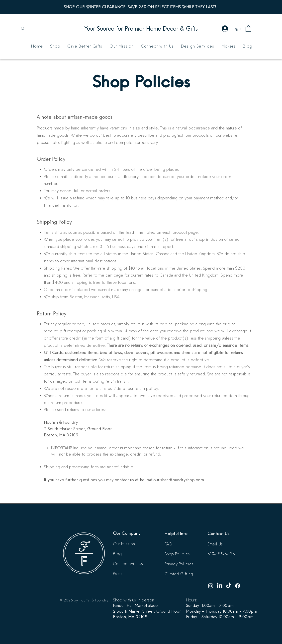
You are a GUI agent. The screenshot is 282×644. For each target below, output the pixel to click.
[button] (248, 28)
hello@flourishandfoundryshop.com (172, 480)
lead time (135, 232)
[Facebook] (238, 586)
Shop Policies (177, 554)
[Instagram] (211, 586)
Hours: (192, 600)
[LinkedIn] (220, 586)
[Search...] (43, 29)
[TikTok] (229, 586)
